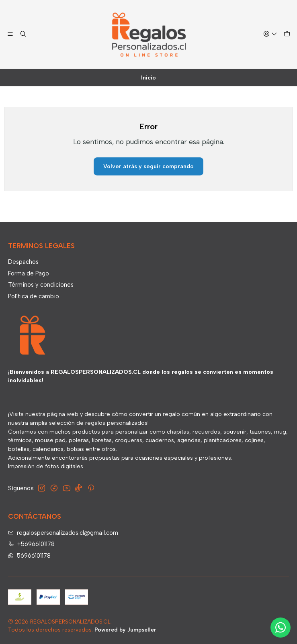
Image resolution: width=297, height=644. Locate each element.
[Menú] (10, 35)
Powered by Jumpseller (125, 630)
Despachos (23, 262)
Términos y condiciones (41, 285)
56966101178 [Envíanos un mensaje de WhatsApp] (30, 556)
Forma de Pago (29, 273)
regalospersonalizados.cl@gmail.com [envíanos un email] (63, 533)
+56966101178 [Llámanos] (32, 544)
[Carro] (287, 35)
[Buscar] (23, 35)
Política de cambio (34, 296)
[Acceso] (270, 35)
